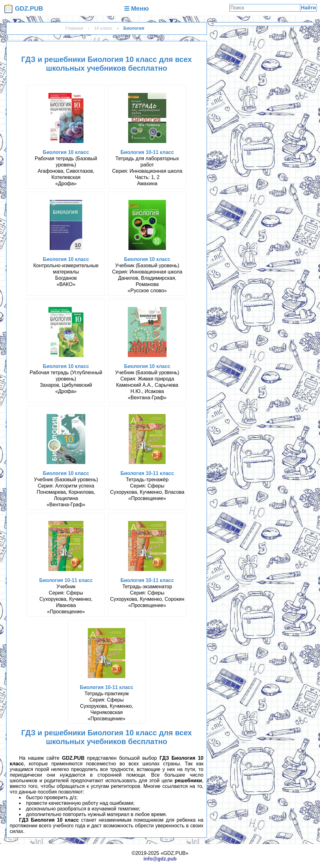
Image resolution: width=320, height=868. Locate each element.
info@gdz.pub (160, 859)
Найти (308, 8)
